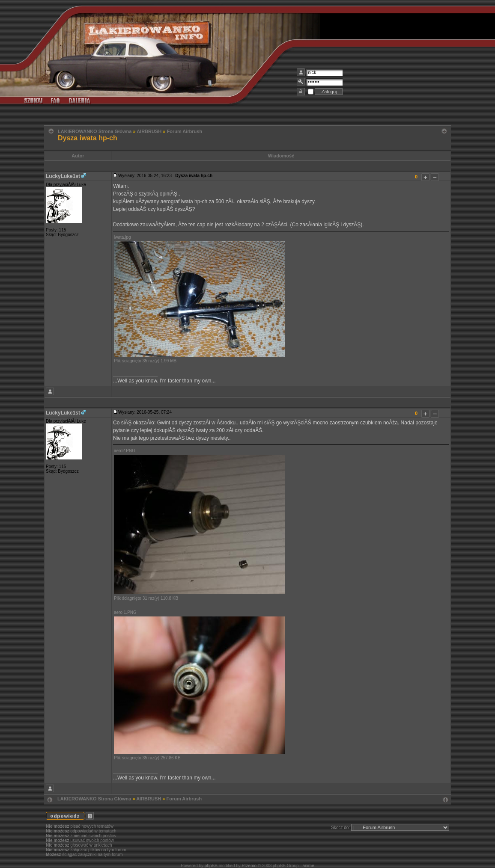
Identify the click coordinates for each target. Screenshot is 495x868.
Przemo (249, 866)
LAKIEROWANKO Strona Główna (95, 131)
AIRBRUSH (149, 131)
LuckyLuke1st (63, 176)
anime (308, 866)
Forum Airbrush (184, 131)
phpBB (211, 866)
